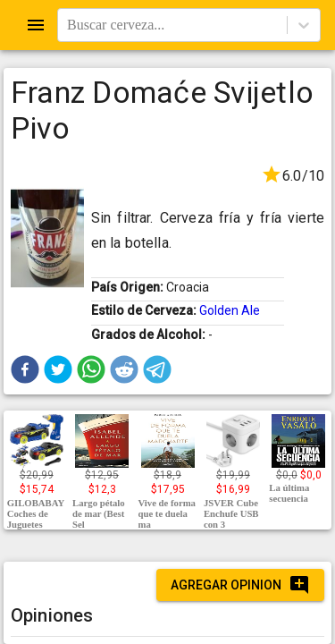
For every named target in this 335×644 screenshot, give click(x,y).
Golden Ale (230, 310)
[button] (25, 369)
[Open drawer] (36, 25)
